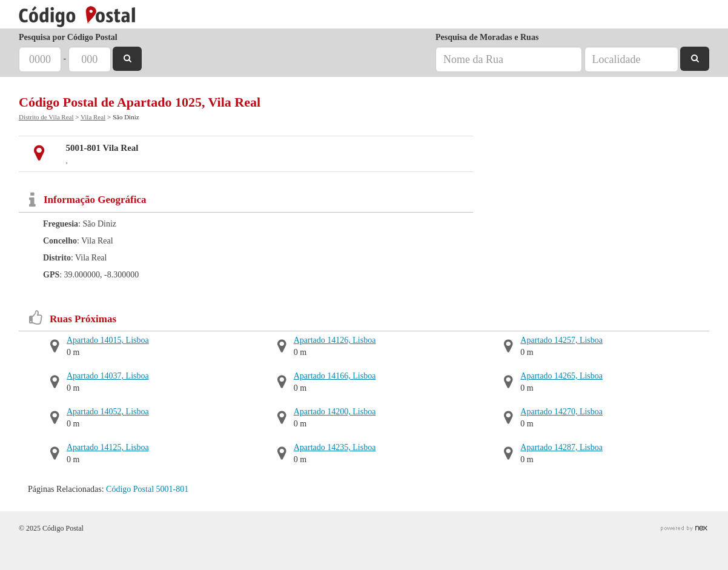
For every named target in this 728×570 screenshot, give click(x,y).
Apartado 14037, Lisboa (108, 376)
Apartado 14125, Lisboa (108, 447)
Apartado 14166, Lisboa (335, 376)
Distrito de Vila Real (46, 117)
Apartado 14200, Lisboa (335, 412)
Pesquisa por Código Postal (68, 37)
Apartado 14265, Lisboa (561, 376)
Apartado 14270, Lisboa (561, 412)
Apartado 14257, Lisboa (561, 340)
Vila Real (93, 117)
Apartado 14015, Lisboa (108, 340)
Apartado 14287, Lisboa (561, 447)
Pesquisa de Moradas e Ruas (487, 37)
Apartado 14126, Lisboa (335, 340)
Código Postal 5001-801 (147, 489)
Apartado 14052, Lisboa (108, 412)
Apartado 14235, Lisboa (335, 447)
